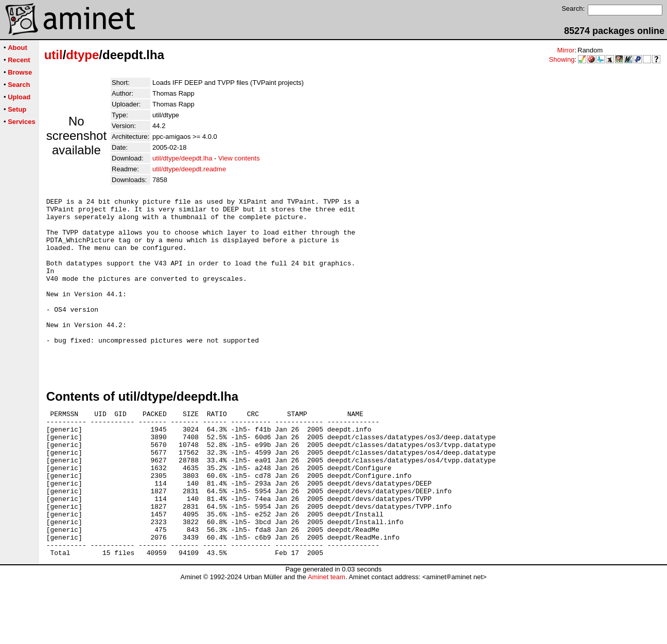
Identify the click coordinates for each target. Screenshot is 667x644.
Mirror (566, 50)
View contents (239, 158)
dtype (82, 55)
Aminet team (327, 640)
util (54, 55)
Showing (562, 59)
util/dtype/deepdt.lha (182, 158)
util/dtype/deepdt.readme (189, 169)
